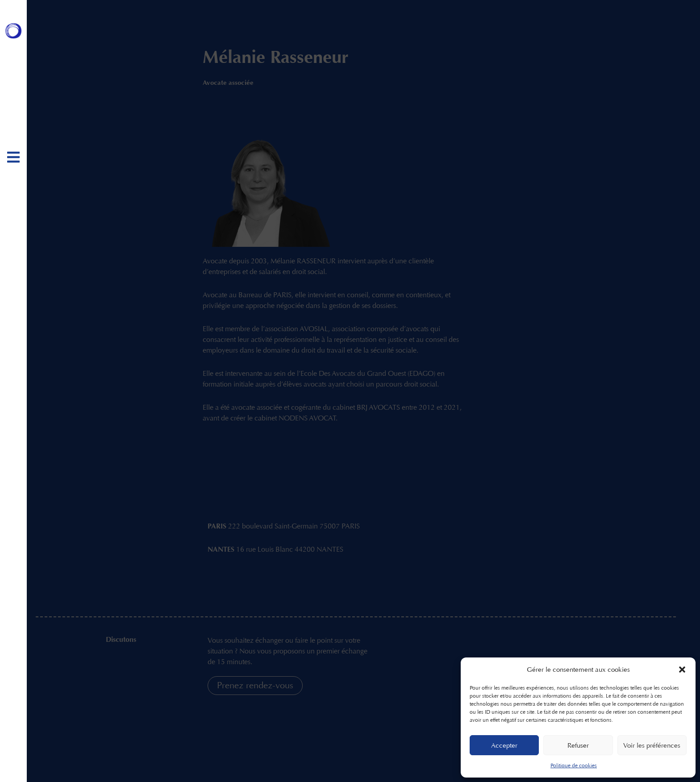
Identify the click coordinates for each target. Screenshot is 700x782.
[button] (682, 670)
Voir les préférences (652, 745)
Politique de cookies (574, 765)
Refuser (578, 745)
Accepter (504, 745)
